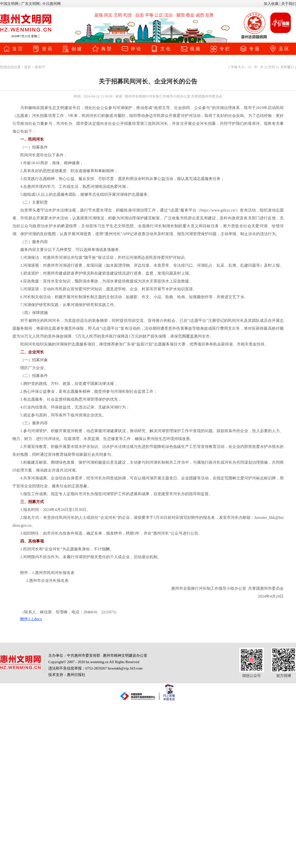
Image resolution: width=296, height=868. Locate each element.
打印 (272, 67)
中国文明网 (9, 4)
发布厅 (40, 67)
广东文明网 (30, 4)
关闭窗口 (287, 67)
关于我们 (289, 4)
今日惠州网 (51, 4)
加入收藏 (271, 4)
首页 (28, 67)
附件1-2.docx (31, 619)
